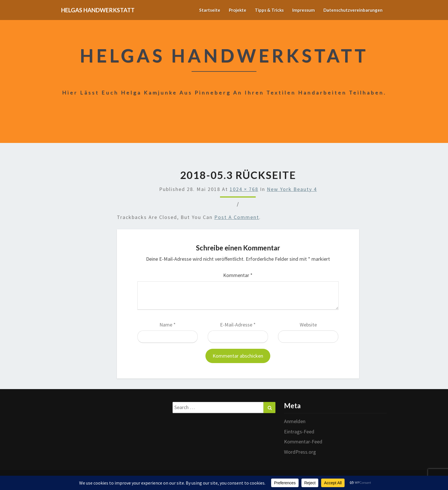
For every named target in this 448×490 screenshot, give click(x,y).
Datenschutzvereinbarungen (352, 10)
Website (308, 325)
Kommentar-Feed (303, 442)
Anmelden (295, 421)
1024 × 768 (244, 189)
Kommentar (238, 275)
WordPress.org (300, 452)
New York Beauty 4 (292, 189)
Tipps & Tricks (266, 10)
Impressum (301, 10)
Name (168, 325)
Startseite (204, 10)
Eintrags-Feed (299, 432)
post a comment (237, 217)
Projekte (232, 10)
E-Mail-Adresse (238, 325)
